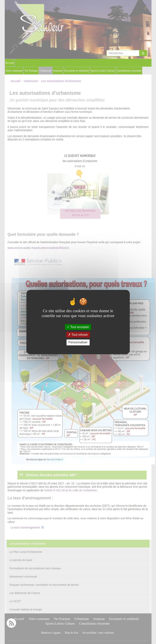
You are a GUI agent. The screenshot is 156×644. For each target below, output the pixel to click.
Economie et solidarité (77, 71)
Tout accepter (78, 327)
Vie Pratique (31, 71)
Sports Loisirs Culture (103, 71)
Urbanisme (46, 71)
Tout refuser (78, 335)
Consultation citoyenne (129, 71)
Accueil (10, 63)
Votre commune (14, 71)
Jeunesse (58, 71)
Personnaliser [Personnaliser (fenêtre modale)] (78, 342)
